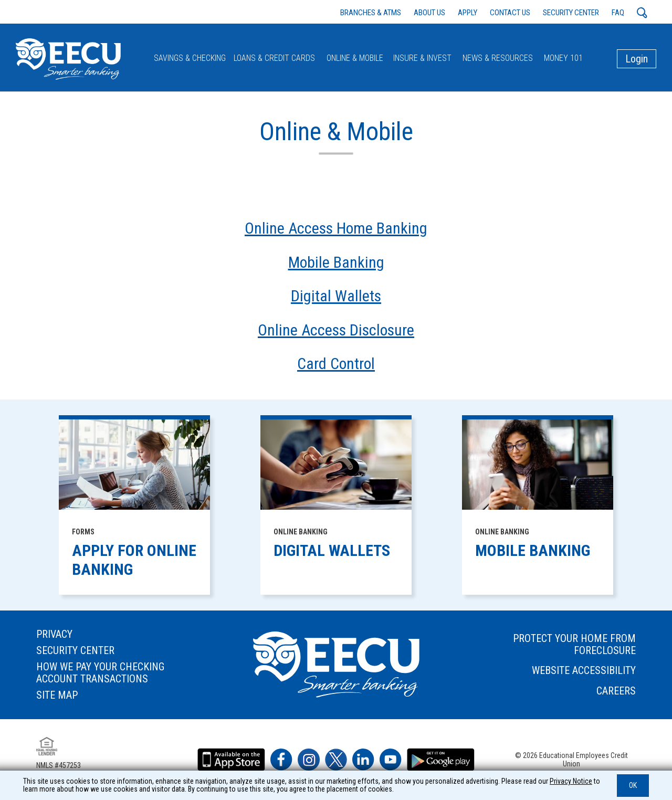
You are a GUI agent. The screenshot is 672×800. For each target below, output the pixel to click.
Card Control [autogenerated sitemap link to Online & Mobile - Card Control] (336, 364)
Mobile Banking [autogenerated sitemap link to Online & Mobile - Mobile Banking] (336, 262)
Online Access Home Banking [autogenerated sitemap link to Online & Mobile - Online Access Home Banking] (336, 228)
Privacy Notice (571, 781)
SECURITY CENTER (571, 13)
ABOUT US (429, 13)
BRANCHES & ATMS (371, 13)
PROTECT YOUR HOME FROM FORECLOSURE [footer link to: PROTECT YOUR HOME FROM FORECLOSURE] (574, 645)
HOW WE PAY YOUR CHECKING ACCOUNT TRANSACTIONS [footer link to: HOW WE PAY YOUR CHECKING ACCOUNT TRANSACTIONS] (100, 673)
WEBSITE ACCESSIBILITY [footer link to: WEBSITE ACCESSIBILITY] (584, 671)
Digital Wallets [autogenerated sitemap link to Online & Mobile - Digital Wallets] (336, 296)
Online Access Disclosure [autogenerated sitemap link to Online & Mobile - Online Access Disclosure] (336, 330)
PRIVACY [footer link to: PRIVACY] (54, 634)
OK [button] (633, 785)
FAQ (618, 13)
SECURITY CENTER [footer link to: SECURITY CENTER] (75, 651)
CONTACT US (510, 13)
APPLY (468, 13)
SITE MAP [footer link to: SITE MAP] (57, 695)
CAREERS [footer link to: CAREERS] (616, 691)
